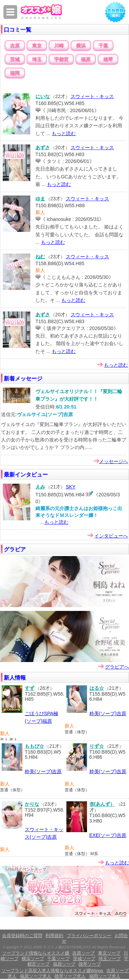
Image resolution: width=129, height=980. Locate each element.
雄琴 (108, 59)
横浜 (81, 46)
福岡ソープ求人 (105, 976)
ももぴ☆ (34, 746)
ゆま (40, 199)
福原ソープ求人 (36, 976)
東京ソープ (109, 953)
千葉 (103, 46)
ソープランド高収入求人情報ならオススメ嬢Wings (53, 971)
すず (30, 688)
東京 (37, 46)
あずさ (43, 147)
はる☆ (97, 688)
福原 (86, 59)
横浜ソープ (33, 959)
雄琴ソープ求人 (70, 976)
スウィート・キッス (92, 96)
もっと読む (64, 133)
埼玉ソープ (110, 959)
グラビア (15, 549)
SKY (71, 487)
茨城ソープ (84, 959)
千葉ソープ (58, 959)
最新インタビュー (26, 475)
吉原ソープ (83, 953)
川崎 (59, 46)
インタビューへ (111, 536)
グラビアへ (117, 667)
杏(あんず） (102, 804)
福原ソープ (64, 964)
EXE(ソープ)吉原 (108, 835)
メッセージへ (114, 461)
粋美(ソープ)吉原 (108, 713)
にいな (43, 96)
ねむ (40, 257)
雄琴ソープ (90, 964)
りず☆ (97, 746)
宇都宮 (61, 59)
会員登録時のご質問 (22, 936)
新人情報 (15, 678)
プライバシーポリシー (89, 936)
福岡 (15, 73)
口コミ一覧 (18, 30)
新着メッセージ (23, 379)
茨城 (15, 59)
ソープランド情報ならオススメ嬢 (36, 953)
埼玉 (37, 59)
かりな (32, 804)
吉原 (15, 46)
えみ (40, 487)
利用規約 (54, 936)
